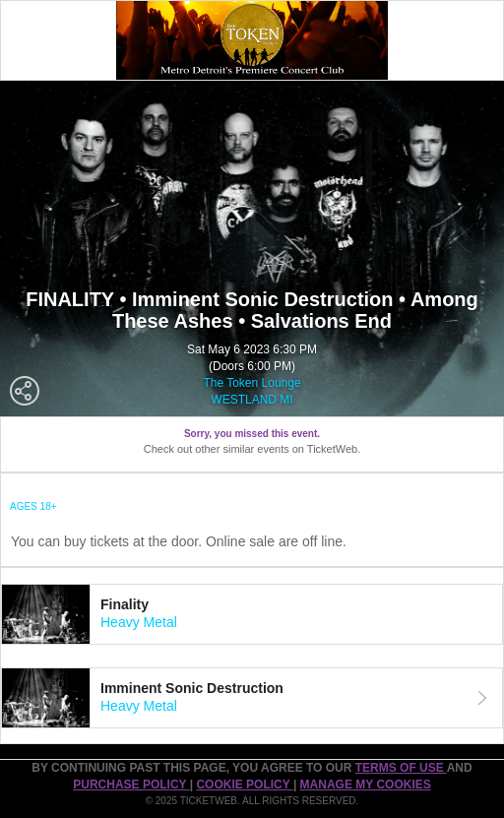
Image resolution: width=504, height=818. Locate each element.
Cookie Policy (244, 785)
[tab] (252, 614)
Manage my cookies (366, 785)
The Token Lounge (252, 383)
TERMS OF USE (401, 768)
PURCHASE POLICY (131, 785)
